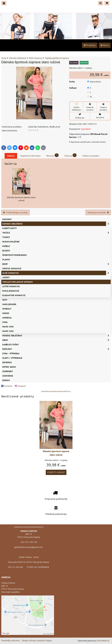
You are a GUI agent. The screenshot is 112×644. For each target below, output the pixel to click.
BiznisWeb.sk (103, 641)
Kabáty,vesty (10, 228)
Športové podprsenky (15, 255)
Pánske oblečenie (57, 336)
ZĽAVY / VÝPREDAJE (12, 358)
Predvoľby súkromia (10, 641)
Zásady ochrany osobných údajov (37, 641)
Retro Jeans (9, 367)
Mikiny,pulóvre (11, 242)
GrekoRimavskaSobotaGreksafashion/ (56, 391)
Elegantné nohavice (14, 295)
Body (57, 264)
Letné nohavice (11, 286)
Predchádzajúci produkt (15, 212)
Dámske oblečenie (57, 224)
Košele (6, 246)
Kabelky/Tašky (11, 344)
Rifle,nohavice (11, 291)
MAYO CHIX (8, 331)
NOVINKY (7, 219)
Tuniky (6, 237)
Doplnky (57, 349)
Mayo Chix (8, 327)
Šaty (5, 300)
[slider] (33, 130)
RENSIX (6, 380)
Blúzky (6, 251)
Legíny (6, 277)
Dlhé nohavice (57, 273)
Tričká (57, 233)
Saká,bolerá (9, 304)
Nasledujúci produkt (98, 212)
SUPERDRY (8, 371)
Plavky (6, 260)
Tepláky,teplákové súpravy (18, 282)
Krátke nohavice (12, 268)
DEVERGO (7, 362)
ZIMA (5, 322)
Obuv (57, 340)
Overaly (7, 309)
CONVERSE (8, 376)
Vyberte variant (56, 472)
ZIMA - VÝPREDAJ (11, 353)
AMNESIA (7, 318)
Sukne (6, 313)
